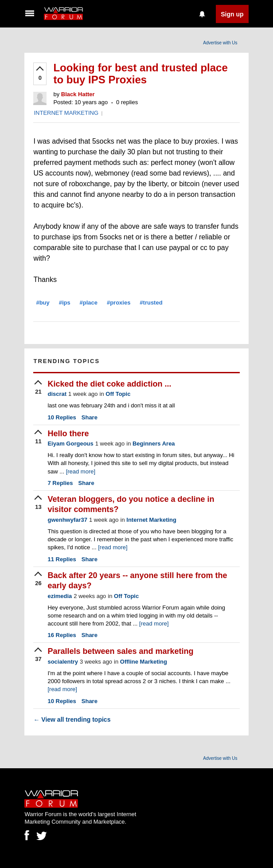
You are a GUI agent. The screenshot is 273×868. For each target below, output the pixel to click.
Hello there (68, 434)
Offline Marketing (144, 662)
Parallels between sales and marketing (120, 651)
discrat (57, 394)
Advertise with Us (220, 43)
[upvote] (40, 74)
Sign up (232, 14)
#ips (65, 303)
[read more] (81, 471)
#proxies (119, 303)
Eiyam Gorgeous (70, 444)
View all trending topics (72, 719)
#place (89, 303)
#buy (43, 303)
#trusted (151, 303)
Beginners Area (154, 444)
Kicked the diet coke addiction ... (109, 384)
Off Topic (118, 394)
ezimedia (60, 596)
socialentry (63, 662)
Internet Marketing (151, 520)
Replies (62, 417)
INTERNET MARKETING (66, 113)
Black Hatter (78, 94)
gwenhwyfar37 (67, 520)
